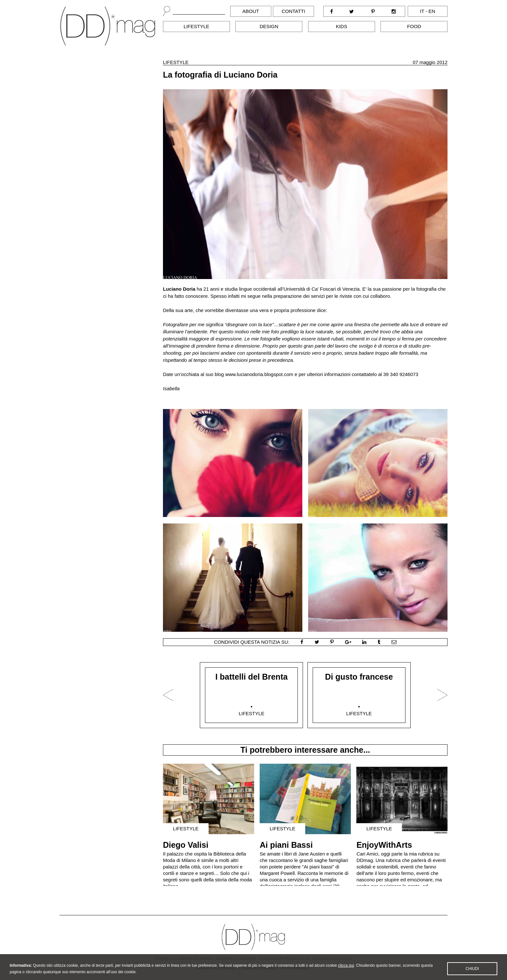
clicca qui (346, 969)
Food (414, 26)
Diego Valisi (186, 845)
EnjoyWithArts (384, 845)
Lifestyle (196, 26)
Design (269, 26)
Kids (342, 26)
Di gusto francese (359, 677)
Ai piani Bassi (286, 845)
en (432, 11)
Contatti (293, 11)
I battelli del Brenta (252, 677)
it (422, 11)
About (251, 11)
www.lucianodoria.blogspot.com (259, 374)
